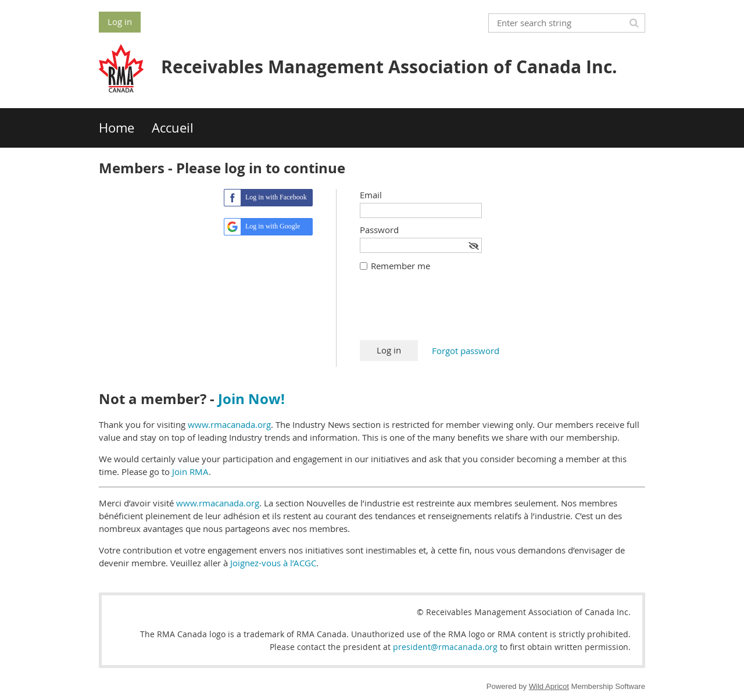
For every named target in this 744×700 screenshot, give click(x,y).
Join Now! (251, 399)
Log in (120, 22)
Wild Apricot (549, 686)
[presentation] (448, 312)
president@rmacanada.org (445, 647)
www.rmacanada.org (229, 424)
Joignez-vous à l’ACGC (273, 563)
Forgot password (466, 351)
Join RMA (190, 472)
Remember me (400, 266)
